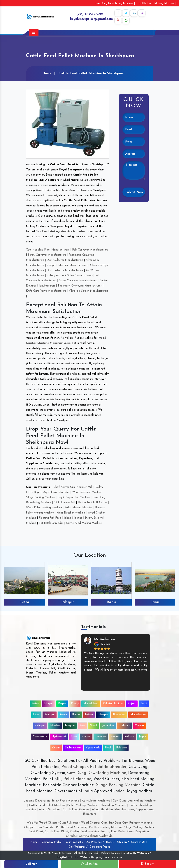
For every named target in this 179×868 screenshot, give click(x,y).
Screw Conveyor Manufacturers (47, 255)
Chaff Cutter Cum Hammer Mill (73, 487)
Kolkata (129, 737)
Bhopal (76, 715)
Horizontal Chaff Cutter (92, 503)
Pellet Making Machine (79, 508)
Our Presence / (95, 842)
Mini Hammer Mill (64, 503)
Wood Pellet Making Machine (44, 508)
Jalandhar (108, 726)
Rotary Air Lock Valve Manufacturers (70, 276)
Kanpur (86, 737)
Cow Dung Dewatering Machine (96, 773)
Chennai (140, 726)
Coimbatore (40, 737)
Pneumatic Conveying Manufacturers (80, 286)
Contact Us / (139, 842)
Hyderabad (59, 737)
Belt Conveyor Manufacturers (90, 250)
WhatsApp (89, 864)
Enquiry (148, 864)
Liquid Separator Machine (74, 497)
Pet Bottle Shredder (51, 523)
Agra (74, 737)
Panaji (155, 602)
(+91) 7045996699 (90, 14)
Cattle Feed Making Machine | (157, 3)
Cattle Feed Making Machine (84, 523)
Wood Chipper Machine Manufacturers (62, 190)
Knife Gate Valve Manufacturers (46, 291)
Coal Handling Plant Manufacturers (48, 250)
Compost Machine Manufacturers (67, 265)
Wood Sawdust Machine (87, 492)
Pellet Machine (77, 779)
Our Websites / (78, 847)
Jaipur (143, 737)
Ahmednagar (138, 715)
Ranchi (63, 715)
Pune (83, 726)
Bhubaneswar (73, 748)
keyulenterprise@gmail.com (92, 19)
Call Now (31, 864)
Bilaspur (68, 602)
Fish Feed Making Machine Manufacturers (65, 232)
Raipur (112, 602)
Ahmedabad (91, 704)
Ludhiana (124, 726)
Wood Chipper (75, 767)
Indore (89, 715)
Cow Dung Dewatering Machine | (115, 3)
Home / (35, 842)
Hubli (108, 748)
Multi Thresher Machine (71, 513)
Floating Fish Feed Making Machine (61, 518)
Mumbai (55, 726)
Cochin (56, 748)
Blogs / (110, 842)
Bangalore (119, 715)
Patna (25, 602)
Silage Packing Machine (40, 497)
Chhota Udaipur (113, 704)
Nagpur (70, 726)
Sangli (94, 726)
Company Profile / (53, 842)
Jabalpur (103, 715)
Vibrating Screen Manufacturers (88, 291)
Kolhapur (40, 726)
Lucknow (101, 737)
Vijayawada (93, 748)
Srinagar (50, 715)
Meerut (115, 737)
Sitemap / (123, 842)
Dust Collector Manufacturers (65, 260)
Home (47, 73)
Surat (144, 704)
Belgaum (121, 748)
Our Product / (75, 842)
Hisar (36, 715)
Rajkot (132, 704)
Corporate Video (100, 847)
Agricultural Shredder (56, 492)
